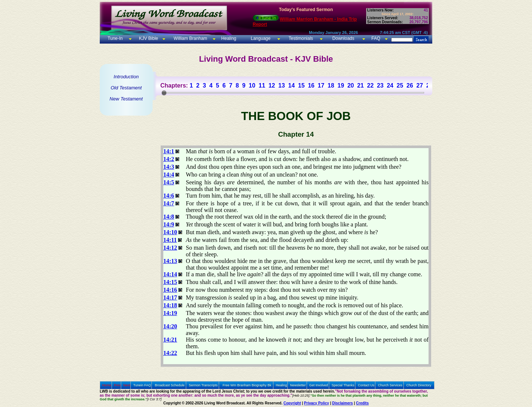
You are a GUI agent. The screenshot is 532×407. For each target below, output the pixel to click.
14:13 (170, 261)
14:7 (169, 203)
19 (341, 85)
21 (361, 85)
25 (400, 85)
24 (390, 85)
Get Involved (319, 385)
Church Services (390, 385)
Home (107, 385)
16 (311, 85)
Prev (117, 385)
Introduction (126, 77)
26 (410, 85)
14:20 (170, 326)
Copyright (292, 403)
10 (252, 85)
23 (380, 85)
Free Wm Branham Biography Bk (247, 385)
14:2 (169, 159)
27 (420, 85)
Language (260, 38)
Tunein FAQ (142, 385)
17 (321, 85)
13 (282, 85)
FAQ (376, 38)
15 (301, 85)
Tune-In (115, 38)
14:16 (170, 290)
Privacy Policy (317, 403)
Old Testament (126, 88)
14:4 (169, 175)
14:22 (170, 353)
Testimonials (301, 38)
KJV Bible (148, 38)
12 (272, 85)
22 (371, 85)
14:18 (170, 305)
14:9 (169, 224)
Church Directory (419, 385)
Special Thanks (343, 385)
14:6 (169, 196)
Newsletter (298, 385)
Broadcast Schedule (170, 385)
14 (291, 85)
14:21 (170, 340)
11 (262, 85)
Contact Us (366, 385)
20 (351, 85)
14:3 (169, 167)
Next (127, 385)
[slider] (164, 93)
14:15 (170, 282)
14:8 (169, 217)
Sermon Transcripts (203, 385)
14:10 (170, 232)
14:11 (170, 240)
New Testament (126, 99)
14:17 (170, 297)
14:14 (170, 274)
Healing (228, 38)
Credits (362, 403)
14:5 (169, 182)
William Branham (190, 38)
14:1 (169, 151)
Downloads (343, 38)
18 (331, 85)
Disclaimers (342, 403)
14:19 (170, 313)
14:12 (170, 248)
